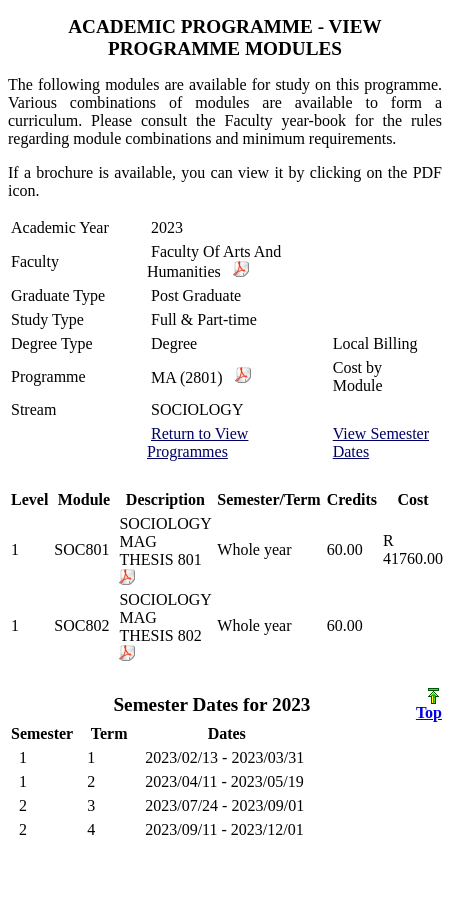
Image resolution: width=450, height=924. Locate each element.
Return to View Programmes (197, 442)
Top (429, 705)
